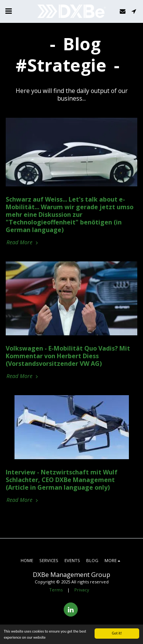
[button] (8, 11)
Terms (56, 590)
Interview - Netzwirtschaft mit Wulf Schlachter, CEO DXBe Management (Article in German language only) (62, 480)
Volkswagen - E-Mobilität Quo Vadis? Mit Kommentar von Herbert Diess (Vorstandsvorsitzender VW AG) (68, 356)
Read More (23, 242)
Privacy (82, 590)
